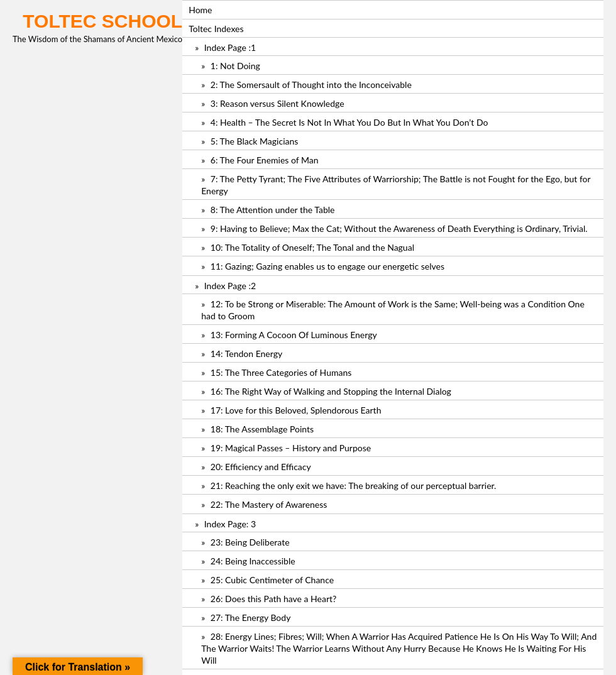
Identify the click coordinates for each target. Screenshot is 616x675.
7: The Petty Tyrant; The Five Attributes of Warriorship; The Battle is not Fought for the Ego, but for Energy (396, 185)
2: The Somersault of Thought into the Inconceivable (311, 85)
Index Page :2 (230, 286)
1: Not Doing (235, 66)
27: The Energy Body (251, 617)
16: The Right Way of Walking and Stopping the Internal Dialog (331, 391)
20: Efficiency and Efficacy (261, 467)
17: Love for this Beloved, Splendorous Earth (296, 410)
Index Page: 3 (230, 524)
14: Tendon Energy (246, 354)
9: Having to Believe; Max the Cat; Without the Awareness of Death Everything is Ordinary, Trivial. (399, 228)
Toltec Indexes (216, 29)
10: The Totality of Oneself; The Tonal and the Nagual (312, 247)
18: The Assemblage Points (262, 429)
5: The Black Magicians (255, 141)
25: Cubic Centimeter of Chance (272, 580)
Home (200, 10)
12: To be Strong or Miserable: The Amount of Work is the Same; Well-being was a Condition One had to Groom (393, 310)
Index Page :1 (230, 47)
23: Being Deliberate (250, 542)
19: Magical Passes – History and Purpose (291, 448)
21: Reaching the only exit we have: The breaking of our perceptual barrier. (354, 486)
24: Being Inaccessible (253, 561)
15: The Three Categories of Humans (281, 372)
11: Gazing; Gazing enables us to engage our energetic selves (327, 266)
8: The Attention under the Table (273, 210)
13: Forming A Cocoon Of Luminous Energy (294, 335)
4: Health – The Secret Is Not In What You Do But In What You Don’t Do (349, 122)
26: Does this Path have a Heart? (274, 599)
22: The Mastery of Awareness (269, 504)
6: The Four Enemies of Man (265, 160)
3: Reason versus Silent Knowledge (278, 103)
